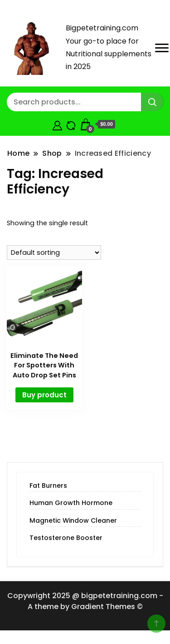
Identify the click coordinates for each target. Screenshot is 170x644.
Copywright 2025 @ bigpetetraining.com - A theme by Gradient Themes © (85, 601)
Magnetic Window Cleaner (73, 520)
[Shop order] (54, 253)
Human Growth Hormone (71, 503)
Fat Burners (48, 485)
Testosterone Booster (66, 538)
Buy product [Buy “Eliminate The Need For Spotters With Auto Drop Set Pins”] (44, 395)
